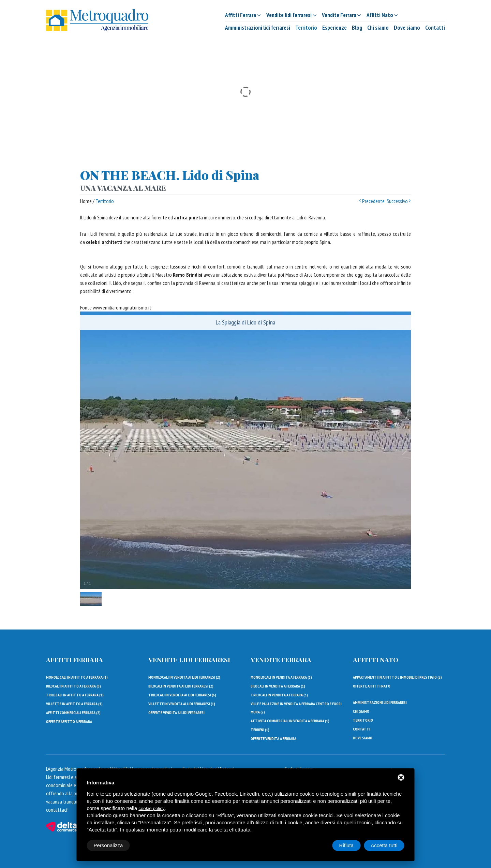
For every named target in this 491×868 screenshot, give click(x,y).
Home (86, 201)
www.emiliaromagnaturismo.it (122, 307)
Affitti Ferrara (75, 660)
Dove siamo (407, 28)
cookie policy (151, 808)
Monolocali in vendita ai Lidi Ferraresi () (184, 677)
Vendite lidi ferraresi (189, 660)
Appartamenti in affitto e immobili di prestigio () (397, 677)
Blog (357, 28)
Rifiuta (347, 845)
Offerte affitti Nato (372, 686)
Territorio (306, 28)
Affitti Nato (376, 660)
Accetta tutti (384, 845)
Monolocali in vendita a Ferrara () (281, 677)
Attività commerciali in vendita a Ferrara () (290, 721)
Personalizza (108, 845)
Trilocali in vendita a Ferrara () (279, 695)
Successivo (399, 201)
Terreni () (260, 730)
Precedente (372, 201)
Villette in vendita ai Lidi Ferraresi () (182, 704)
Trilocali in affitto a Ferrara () (75, 695)
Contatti (435, 28)
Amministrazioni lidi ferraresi (258, 28)
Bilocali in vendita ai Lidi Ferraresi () (181, 686)
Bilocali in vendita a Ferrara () (278, 686)
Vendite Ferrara (281, 660)
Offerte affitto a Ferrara (69, 721)
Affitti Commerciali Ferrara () (73, 713)
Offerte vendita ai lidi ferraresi (176, 713)
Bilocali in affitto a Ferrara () (73, 686)
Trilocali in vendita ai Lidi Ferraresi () (182, 695)
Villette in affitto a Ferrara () (74, 704)
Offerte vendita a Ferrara (273, 739)
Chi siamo (378, 28)
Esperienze (334, 28)
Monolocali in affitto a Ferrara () (77, 677)
